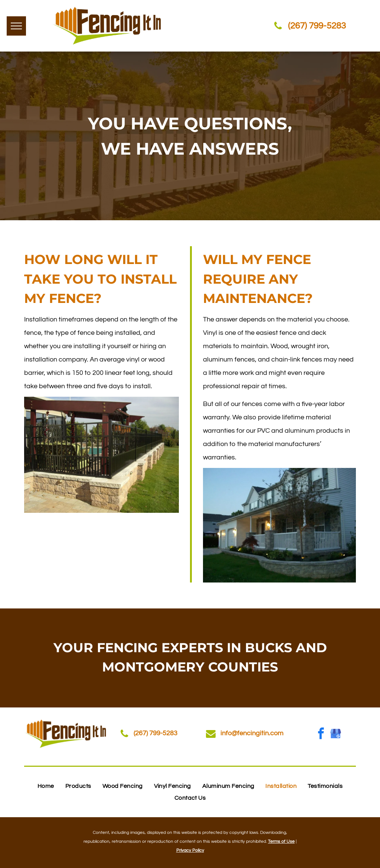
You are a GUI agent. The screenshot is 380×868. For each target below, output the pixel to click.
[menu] (16, 26)
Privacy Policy (190, 850)
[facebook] (321, 735)
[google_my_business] (335, 735)
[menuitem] (46, 786)
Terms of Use (281, 841)
